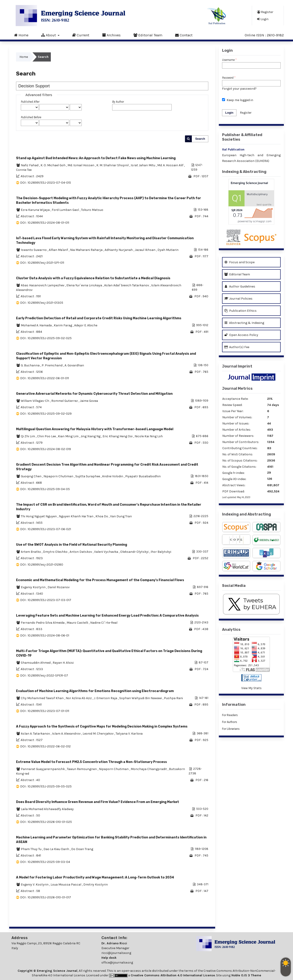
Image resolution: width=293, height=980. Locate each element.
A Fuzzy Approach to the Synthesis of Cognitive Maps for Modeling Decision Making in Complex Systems (102, 726)
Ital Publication (233, 149)
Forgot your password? (239, 89)
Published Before (31, 117)
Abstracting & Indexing (244, 323)
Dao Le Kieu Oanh (57, 849)
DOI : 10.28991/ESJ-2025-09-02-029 (46, 414)
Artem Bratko (31, 552)
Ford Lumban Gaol (66, 210)
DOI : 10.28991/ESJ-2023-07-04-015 (46, 183)
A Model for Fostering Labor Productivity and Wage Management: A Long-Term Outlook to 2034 (95, 877)
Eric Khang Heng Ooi (118, 436)
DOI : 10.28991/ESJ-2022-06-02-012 (45, 746)
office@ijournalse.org (117, 963)
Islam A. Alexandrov (67, 734)
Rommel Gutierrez (65, 401)
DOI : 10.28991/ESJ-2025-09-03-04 (45, 862)
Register (265, 12)
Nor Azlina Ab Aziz (79, 698)
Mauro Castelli (78, 623)
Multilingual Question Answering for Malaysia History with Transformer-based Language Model (95, 429)
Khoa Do (102, 516)
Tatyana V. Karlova (129, 734)
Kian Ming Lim (69, 436)
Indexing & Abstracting (244, 172)
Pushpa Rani (173, 698)
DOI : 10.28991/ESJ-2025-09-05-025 (46, 786)
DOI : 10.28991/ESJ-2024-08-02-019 (46, 449)
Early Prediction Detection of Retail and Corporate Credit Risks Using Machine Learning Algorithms (99, 318)
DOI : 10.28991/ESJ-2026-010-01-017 (46, 897)
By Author (118, 102)
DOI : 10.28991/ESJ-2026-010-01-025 (46, 822)
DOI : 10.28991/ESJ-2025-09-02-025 (46, 338)
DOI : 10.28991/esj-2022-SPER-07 (44, 675)
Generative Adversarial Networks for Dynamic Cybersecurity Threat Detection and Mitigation (94, 394)
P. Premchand (52, 365)
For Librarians (231, 729)
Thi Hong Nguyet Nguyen (39, 516)
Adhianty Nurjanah (119, 250)
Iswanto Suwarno (34, 250)
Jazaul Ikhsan (145, 250)
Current (81, 35)
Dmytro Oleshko (56, 552)
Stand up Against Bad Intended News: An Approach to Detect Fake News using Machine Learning (96, 158)
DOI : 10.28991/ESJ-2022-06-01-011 (45, 378)
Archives (111, 35)
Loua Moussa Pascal (66, 885)
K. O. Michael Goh (53, 165)
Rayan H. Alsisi (63, 663)
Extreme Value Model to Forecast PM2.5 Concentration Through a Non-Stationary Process (91, 762)
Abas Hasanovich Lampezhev (43, 285)
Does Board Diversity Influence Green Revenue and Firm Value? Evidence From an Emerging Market (98, 802)
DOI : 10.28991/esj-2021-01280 (42, 565)
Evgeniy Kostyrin (34, 587)
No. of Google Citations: (239, 467)
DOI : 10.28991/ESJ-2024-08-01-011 (45, 223)
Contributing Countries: (240, 448)
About (49, 35)
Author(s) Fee (237, 347)
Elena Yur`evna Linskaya (85, 285)
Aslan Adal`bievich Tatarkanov (127, 285)
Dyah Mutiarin (168, 250)
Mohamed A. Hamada (37, 325)
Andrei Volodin (113, 476)
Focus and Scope (239, 262)
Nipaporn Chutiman (59, 476)
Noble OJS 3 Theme (246, 975)
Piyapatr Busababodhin (143, 476)
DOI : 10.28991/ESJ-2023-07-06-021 (46, 529)
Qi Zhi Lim (28, 436)
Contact (184, 35)
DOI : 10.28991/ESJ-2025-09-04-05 (45, 489)
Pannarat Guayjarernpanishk (43, 769)
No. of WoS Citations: (238, 454)
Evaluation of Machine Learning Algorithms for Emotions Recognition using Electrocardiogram (95, 691)
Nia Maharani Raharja (87, 250)
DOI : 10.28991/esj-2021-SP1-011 (42, 263)
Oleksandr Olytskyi (135, 552)
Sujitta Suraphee (88, 476)
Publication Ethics (240, 311)
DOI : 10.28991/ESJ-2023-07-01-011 (45, 711)
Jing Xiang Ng (91, 436)
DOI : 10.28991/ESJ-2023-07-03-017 (46, 600)
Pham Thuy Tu (31, 849)
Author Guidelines (240, 286)
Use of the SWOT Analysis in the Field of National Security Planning (72, 545)
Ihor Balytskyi (161, 552)
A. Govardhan (74, 365)
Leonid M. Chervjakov (98, 734)
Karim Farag (63, 325)
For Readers (230, 715)
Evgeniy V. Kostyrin (35, 885)
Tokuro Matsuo (92, 210)
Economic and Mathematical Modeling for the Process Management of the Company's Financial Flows (100, 580)
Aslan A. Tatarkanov (36, 734)
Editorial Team (148, 35)
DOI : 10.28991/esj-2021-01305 (42, 303)
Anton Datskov (81, 552)
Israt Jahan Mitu (143, 165)
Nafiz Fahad (30, 165)
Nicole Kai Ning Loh (149, 436)
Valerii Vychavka (106, 552)
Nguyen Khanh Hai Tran (76, 516)
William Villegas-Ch (35, 401)
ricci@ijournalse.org (116, 953)
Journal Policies (238, 299)
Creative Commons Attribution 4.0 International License (173, 975)
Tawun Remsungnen (82, 769)
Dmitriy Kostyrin (96, 885)
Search (200, 139)
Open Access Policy (241, 335)
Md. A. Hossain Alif (171, 165)
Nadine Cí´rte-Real (104, 623)
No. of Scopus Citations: (240, 460)
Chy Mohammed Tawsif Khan (43, 698)
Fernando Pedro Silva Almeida (43, 623)
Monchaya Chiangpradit (149, 769)
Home (21, 35)
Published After (30, 102)
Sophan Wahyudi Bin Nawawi (141, 698)
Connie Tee (24, 170)
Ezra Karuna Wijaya (36, 210)
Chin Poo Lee (47, 436)
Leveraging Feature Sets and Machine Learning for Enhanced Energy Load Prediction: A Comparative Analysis (107, 616)
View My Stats (251, 688)
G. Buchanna (31, 365)
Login (263, 19)
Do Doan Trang (82, 849)
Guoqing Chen (31, 476)
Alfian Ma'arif (59, 250)
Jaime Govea (89, 401)
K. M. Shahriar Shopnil (113, 165)
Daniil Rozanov (59, 587)
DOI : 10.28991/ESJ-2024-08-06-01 (45, 635)
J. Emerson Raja (106, 698)
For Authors (230, 722)
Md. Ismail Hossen (81, 165)
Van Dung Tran (121, 516)
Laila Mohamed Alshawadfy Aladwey (47, 809)
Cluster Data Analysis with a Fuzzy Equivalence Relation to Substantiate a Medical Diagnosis (93, 278)
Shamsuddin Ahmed (36, 663)
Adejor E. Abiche (86, 325)
